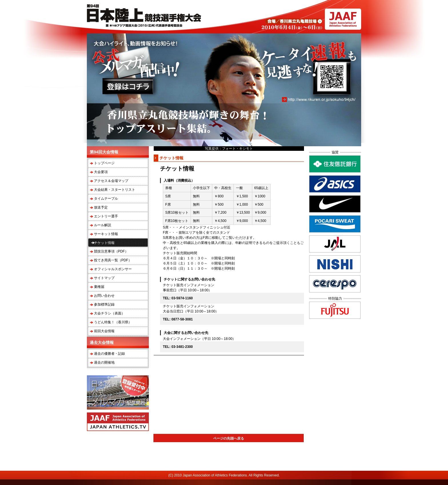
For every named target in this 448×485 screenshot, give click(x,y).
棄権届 (99, 287)
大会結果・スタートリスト (115, 190)
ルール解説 (103, 225)
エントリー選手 (106, 216)
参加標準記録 (104, 304)
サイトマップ (104, 278)
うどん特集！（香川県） (113, 322)
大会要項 (101, 172)
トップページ (104, 163)
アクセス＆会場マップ (111, 181)
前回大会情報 (104, 331)
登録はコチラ (128, 86)
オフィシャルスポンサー (113, 269)
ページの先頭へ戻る (229, 438)
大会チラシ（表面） (109, 313)
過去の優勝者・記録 (109, 354)
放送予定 (101, 207)
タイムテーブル (106, 199)
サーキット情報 (106, 234)
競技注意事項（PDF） (111, 251)
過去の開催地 (104, 362)
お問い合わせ (104, 296)
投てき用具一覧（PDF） (113, 260)
